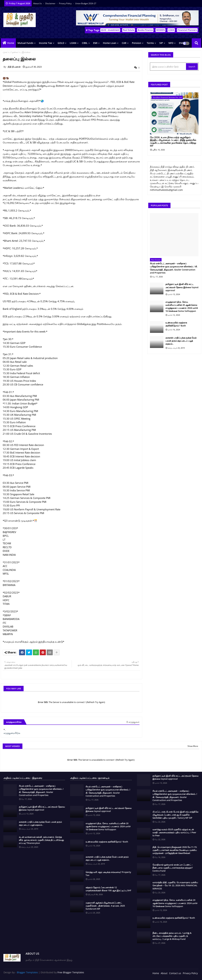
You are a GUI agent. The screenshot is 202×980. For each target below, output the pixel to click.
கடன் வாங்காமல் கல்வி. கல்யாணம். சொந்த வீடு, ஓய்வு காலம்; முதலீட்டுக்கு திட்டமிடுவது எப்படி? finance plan (41, 840)
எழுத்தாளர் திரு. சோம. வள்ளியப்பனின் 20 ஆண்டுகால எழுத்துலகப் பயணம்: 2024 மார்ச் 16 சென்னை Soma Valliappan (182, 307)
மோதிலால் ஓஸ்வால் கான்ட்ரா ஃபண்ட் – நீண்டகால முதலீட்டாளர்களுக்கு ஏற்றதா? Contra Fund (173, 868)
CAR (124, 43)
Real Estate (129, 30)
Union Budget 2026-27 (86, 3)
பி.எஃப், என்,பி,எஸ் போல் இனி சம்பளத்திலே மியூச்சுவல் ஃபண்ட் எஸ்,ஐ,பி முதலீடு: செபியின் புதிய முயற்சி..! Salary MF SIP (175, 815)
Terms (150, 43)
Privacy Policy (66, 3)
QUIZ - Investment (110, 30)
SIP (161, 43)
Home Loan (110, 43)
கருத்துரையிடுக (12, 733)
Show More (193, 746)
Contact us (175, 973)
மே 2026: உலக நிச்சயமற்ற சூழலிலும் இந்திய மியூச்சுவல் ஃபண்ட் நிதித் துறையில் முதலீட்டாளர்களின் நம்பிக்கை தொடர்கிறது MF (173, 142)
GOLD (61, 43)
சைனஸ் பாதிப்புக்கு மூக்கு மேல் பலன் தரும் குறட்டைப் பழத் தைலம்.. (181, 341)
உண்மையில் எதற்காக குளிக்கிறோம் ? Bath (176, 324)
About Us (38, 3)
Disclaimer (51, 3)
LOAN (171, 30)
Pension (137, 43)
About (164, 973)
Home (11, 43)
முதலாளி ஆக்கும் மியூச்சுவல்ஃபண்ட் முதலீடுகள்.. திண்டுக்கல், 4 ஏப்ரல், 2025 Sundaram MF (105, 906)
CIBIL (85, 43)
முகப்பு (6, 52)
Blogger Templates (27, 972)
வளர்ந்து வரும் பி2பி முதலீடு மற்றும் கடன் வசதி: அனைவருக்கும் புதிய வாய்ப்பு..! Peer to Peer (174, 832)
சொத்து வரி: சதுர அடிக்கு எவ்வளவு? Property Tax (108, 874)
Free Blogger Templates (71, 972)
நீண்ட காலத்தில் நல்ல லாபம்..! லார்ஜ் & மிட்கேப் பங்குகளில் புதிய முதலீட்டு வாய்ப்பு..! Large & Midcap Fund (172, 936)
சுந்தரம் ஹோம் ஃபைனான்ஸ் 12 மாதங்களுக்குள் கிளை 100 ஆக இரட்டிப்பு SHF (108, 889)
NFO (171, 43)
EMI (95, 43)
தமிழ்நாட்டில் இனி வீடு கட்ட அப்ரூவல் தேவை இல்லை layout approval (182, 287)
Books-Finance (145, 30)
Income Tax (45, 43)
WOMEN (160, 30)
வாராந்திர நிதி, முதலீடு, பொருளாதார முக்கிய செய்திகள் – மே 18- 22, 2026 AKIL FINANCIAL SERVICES (175, 885)
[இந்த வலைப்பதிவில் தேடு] (168, 67)
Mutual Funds (25, 43)
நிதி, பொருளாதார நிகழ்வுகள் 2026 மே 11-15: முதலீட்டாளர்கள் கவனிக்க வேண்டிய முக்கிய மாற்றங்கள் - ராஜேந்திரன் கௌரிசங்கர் (175, 850)
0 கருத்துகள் (133, 722)
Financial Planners (187, 30)
